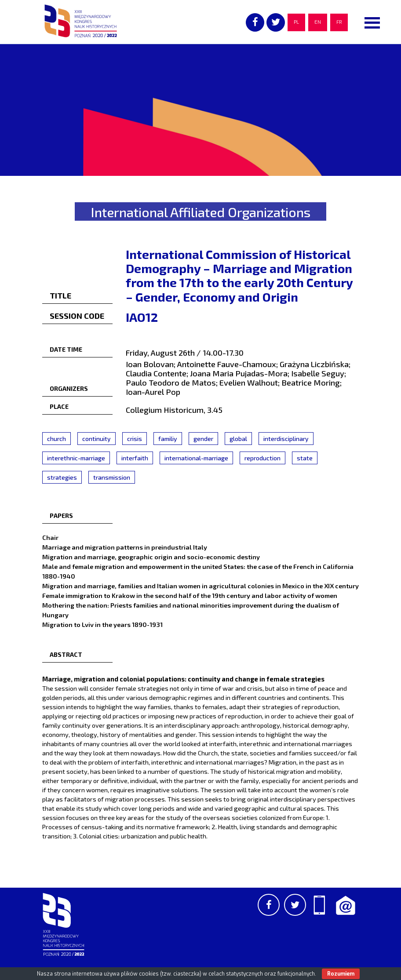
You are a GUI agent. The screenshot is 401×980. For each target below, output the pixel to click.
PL (296, 22)
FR (339, 22)
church (57, 439)
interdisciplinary (286, 439)
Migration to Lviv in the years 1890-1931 (102, 624)
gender (203, 439)
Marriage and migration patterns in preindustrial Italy (125, 547)
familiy (168, 439)
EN (318, 22)
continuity (97, 439)
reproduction (262, 458)
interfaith (135, 458)
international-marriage (196, 458)
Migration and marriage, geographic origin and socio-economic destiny (151, 557)
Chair (50, 537)
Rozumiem (341, 974)
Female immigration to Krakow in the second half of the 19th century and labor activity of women (190, 595)
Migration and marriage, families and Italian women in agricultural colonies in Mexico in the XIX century (200, 586)
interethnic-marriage (76, 458)
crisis (135, 439)
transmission (112, 477)
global (238, 439)
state (305, 458)
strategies (62, 477)
